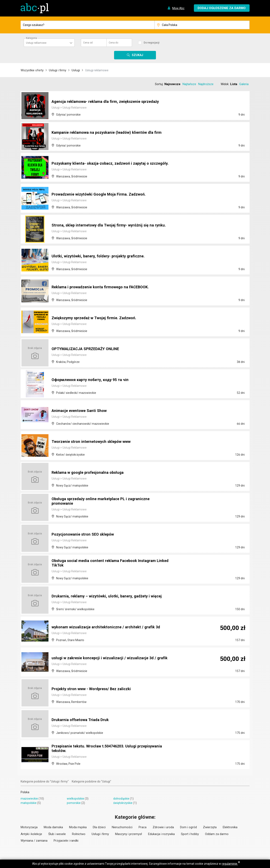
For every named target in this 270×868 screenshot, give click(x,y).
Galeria (244, 84)
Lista (234, 84)
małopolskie (29, 803)
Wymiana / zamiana (34, 841)
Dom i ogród (188, 827)
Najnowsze (172, 84)
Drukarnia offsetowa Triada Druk (83, 720)
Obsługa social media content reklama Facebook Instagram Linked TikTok (108, 563)
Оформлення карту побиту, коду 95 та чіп (92, 380)
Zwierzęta (210, 827)
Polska (25, 792)
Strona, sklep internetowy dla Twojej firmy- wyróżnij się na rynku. (106, 223)
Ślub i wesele (57, 834)
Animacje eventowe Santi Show (81, 411)
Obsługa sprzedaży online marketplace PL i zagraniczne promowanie (104, 501)
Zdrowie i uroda (163, 827)
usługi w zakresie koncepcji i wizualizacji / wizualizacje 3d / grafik (108, 656)
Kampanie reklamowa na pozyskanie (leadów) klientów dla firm (106, 130)
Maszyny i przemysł (129, 834)
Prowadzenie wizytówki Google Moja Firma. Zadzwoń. (103, 194)
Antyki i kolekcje (31, 834)
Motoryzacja (29, 827)
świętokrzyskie (123, 803)
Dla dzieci (99, 827)
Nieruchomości (122, 827)
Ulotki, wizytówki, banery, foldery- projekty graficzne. (102, 256)
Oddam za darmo (217, 834)
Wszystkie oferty (32, 70)
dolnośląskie (121, 799)
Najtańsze (189, 84)
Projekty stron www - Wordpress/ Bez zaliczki (95, 689)
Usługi (76, 70)
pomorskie (74, 803)
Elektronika (230, 827)
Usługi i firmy (58, 70)
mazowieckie (29, 799)
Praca (143, 827)
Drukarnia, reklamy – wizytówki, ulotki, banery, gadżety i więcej (104, 594)
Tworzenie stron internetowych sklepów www (95, 442)
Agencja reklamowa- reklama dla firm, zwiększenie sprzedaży (110, 102)
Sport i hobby (190, 834)
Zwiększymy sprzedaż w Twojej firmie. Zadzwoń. (98, 318)
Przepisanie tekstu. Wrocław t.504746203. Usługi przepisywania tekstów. (98, 749)
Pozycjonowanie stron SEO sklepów (85, 534)
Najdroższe (206, 84)
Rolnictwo (79, 834)
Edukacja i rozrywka (161, 834)
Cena (88, 43)
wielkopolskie (75, 799)
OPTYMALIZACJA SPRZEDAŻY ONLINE (89, 349)
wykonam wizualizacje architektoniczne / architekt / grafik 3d (109, 627)
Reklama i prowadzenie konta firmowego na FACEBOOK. (104, 287)
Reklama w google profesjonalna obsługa (91, 473)
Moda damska (53, 827)
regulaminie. (230, 864)
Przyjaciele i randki (66, 841)
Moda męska (78, 827)
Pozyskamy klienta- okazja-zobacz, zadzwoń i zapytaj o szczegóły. (104, 161)
